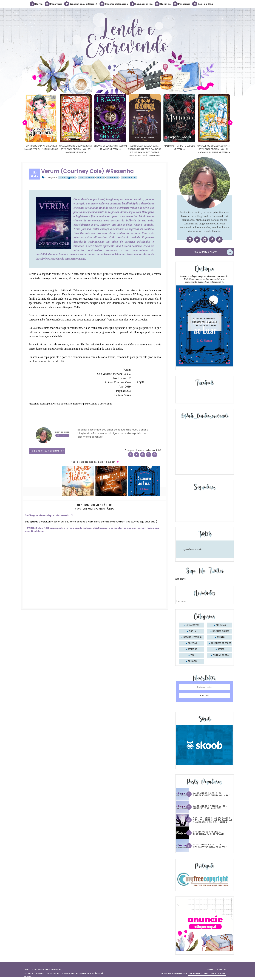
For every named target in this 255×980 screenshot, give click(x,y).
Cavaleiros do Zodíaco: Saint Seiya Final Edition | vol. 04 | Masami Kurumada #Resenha (214, 149)
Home (36, 4)
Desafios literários (114, 4)
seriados (192, 649)
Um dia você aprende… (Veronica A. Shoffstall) (209, 833)
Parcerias (182, 4)
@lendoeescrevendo (193, 549)
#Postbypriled (67, 177)
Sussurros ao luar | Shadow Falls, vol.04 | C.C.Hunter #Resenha (205, 322)
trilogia (192, 661)
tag (192, 655)
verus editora (129, 177)
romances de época (221, 643)
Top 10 (192, 631)
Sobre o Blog (203, 4)
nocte (101, 177)
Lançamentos (141, 4)
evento (221, 637)
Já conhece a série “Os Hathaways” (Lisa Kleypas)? (210, 846)
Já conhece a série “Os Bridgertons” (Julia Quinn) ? (211, 794)
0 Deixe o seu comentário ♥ (48, 451)
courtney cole (86, 177)
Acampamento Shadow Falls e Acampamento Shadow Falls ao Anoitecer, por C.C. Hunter (213, 820)
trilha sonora (221, 655)
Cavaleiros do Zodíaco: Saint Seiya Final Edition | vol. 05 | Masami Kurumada (76, 149)
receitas (192, 643)
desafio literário (193, 637)
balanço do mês (221, 631)
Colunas (163, 4)
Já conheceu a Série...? (81, 4)
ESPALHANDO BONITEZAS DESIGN (207, 973)
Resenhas (53, 4)
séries (221, 649)
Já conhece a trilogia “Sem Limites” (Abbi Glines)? (210, 807)
